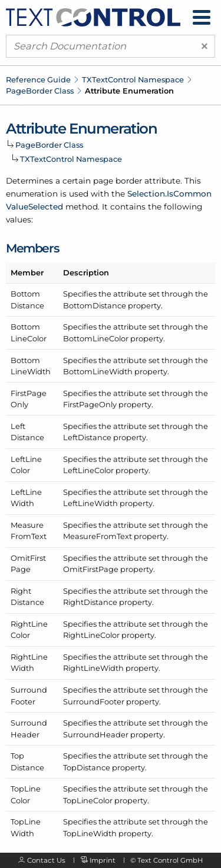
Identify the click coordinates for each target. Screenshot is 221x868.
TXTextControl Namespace (133, 79)
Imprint (103, 860)
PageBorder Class (40, 91)
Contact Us (46, 860)
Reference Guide (38, 79)
